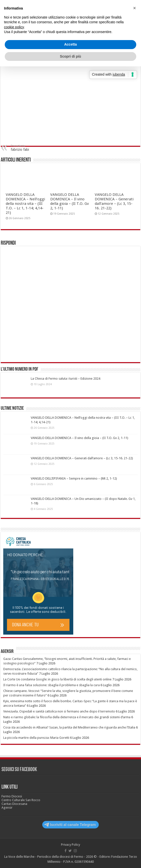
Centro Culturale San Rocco (21, 800)
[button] (134, 8)
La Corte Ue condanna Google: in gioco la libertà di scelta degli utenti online (57, 679)
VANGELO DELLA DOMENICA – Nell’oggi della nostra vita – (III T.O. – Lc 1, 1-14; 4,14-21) (25, 204)
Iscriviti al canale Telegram (70, 825)
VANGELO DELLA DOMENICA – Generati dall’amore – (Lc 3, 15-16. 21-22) (114, 201)
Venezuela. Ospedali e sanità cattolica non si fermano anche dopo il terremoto (59, 711)
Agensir (7, 652)
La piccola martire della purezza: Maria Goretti (36, 738)
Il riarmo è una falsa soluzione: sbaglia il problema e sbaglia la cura (51, 685)
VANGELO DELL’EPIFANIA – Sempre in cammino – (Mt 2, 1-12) (74, 478)
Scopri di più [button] (71, 56)
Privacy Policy (70, 845)
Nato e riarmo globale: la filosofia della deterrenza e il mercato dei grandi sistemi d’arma (67, 717)
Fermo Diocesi (12, 796)
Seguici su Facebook (19, 770)
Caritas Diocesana (14, 804)
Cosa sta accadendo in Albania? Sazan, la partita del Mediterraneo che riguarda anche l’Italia (69, 727)
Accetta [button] (71, 44)
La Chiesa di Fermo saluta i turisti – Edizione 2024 (65, 379)
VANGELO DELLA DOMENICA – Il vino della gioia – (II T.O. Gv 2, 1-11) (69, 201)
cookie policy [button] (14, 27)
